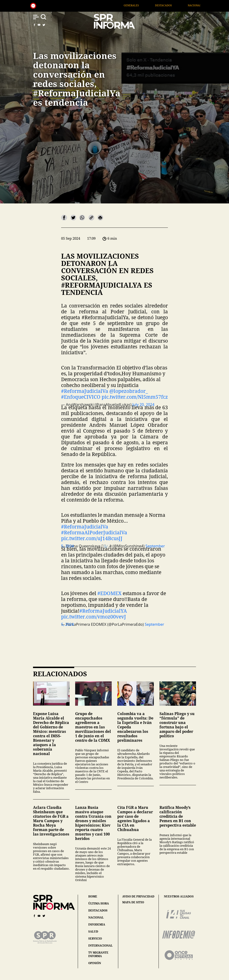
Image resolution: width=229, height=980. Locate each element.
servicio (95, 938)
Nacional (200, 5)
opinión (95, 963)
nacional (96, 917)
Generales (137, 5)
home (93, 896)
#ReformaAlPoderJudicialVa (94, 532)
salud (93, 931)
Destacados (169, 5)
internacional (100, 946)
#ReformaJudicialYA (103, 611)
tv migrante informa (98, 954)
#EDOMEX (109, 593)
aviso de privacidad (138, 897)
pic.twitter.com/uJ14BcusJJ (92, 538)
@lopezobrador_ (129, 391)
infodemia (97, 924)
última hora (99, 903)
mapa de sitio (133, 902)
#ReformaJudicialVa (85, 391)
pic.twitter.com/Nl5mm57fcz (135, 397)
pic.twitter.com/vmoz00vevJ (94, 617)
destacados (98, 910)
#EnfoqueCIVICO (81, 397)
